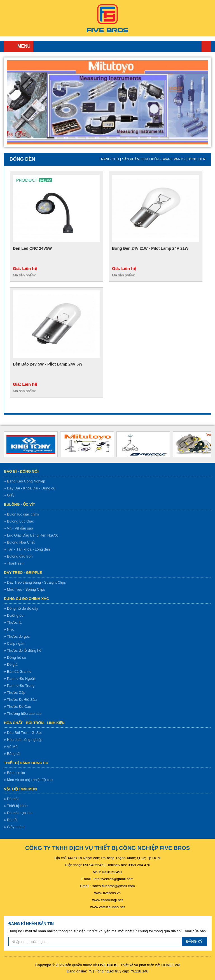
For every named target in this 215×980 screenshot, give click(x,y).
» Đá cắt (11, 820)
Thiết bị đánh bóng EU (26, 763)
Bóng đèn (197, 159)
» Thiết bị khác (16, 806)
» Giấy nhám (14, 827)
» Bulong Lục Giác (19, 521)
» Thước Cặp (15, 693)
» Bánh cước (14, 773)
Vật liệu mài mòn (20, 789)
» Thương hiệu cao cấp (23, 714)
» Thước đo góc (17, 636)
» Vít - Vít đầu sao (18, 528)
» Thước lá (13, 622)
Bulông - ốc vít (19, 504)
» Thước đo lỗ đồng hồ (23, 650)
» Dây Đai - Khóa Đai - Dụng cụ (30, 488)
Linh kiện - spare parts (163, 159)
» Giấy (9, 495)
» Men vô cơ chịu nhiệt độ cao (28, 780)
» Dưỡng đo (14, 615)
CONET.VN (170, 965)
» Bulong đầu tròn (18, 556)
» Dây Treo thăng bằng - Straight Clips (35, 582)
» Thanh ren (14, 563)
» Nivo (9, 629)
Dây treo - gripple (23, 573)
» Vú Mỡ (11, 747)
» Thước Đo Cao (17, 707)
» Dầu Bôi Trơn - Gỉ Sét (23, 733)
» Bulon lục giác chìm (21, 514)
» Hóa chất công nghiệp (23, 740)
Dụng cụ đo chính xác (26, 599)
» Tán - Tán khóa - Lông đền (27, 549)
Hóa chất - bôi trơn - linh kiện (34, 723)
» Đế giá (11, 664)
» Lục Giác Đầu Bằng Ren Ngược (31, 535)
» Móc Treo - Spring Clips (24, 589)
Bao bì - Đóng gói (21, 471)
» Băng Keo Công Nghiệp (24, 481)
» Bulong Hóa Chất (19, 542)
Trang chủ (206, 46)
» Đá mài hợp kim (18, 813)
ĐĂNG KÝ (194, 941)
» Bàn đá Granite (18, 672)
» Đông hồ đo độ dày (21, 608)
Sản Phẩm (131, 159)
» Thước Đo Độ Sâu (20, 700)
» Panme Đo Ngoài (19, 679)
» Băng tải (12, 754)
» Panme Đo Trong (19, 686)
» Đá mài (11, 799)
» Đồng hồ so (15, 657)
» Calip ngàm (15, 643)
